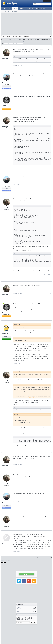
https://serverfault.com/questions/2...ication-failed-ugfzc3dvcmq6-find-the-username (32, 97)
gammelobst (34, 611)
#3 (50, 105)
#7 (50, 294)
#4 (50, 168)
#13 (50, 501)
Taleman (14, 105)
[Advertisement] (27, 24)
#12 (50, 483)
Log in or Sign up (47, 1)
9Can (3, 543)
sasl (15, 43)
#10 (50, 448)
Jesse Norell (5, 333)
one (28, 458)
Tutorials (4, 9)
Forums (15, 9)
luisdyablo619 (27, 41)
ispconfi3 (6, 43)
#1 (50, 66)
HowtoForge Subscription (41, 9)
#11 (50, 465)
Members (21, 9)
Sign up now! (26, 574)
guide (27, 49)
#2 (50, 82)
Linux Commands (29, 9)
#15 (50, 552)
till (3, 83)
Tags (10, 9)
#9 (50, 364)
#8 (50, 315)
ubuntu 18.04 (20, 43)
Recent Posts (15, 12)
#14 (50, 524)
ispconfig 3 (11, 43)
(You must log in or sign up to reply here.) (44, 558)
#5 (50, 184)
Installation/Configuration (13, 41)
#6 (50, 277)
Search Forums (7, 12)
